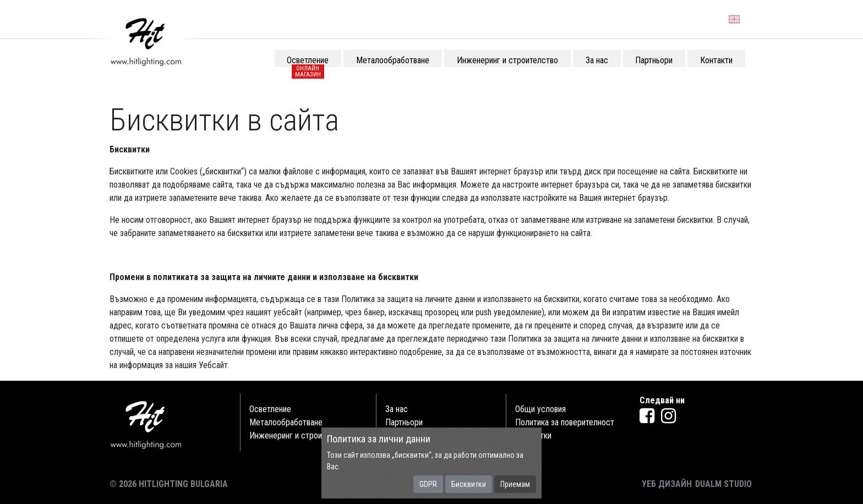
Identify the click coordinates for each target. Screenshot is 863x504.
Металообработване (286, 422)
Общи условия (540, 409)
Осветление (270, 409)
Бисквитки (469, 484)
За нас (397, 409)
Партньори (404, 422)
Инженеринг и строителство (300, 435)
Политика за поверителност (565, 422)
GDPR (428, 484)
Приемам (515, 484)
